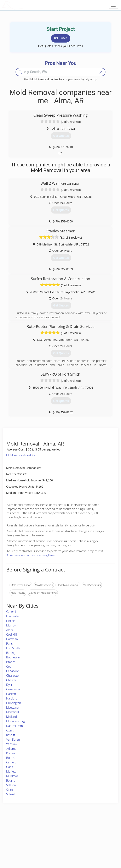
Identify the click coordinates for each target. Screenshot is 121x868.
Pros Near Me (17, 834)
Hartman (12, 639)
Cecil (9, 666)
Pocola (11, 753)
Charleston (13, 676)
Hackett (11, 694)
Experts (43, 834)
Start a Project (17, 838)
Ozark (10, 730)
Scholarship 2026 (91, 829)
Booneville (13, 657)
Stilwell (11, 794)
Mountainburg (16, 721)
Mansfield (13, 712)
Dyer (9, 685)
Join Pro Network (49, 829)
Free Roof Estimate (20, 843)
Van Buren (13, 739)
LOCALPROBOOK (26, 5)
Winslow (12, 744)
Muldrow (12, 776)
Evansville (12, 616)
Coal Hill (11, 634)
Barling (11, 653)
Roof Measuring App (51, 838)
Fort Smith (13, 648)
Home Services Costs (21, 829)
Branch (11, 662)
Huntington (14, 703)
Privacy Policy (89, 834)
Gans (10, 767)
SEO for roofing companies (96, 848)
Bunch (10, 758)
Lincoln (11, 621)
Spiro (10, 790)
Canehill (11, 612)
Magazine (12, 707)
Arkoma (11, 749)
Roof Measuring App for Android (57, 848)
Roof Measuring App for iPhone (57, 843)
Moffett (11, 771)
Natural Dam (15, 726)
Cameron (12, 762)
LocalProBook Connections (97, 843)
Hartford (12, 698)
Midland (11, 717)
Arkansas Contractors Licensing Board (31, 555)
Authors (86, 838)
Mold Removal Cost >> (21, 455)
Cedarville (13, 671)
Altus (9, 630)
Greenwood (14, 689)
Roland (11, 781)
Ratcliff (11, 735)
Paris (9, 644)
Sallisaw (11, 785)
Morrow (11, 625)
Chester (11, 680)
